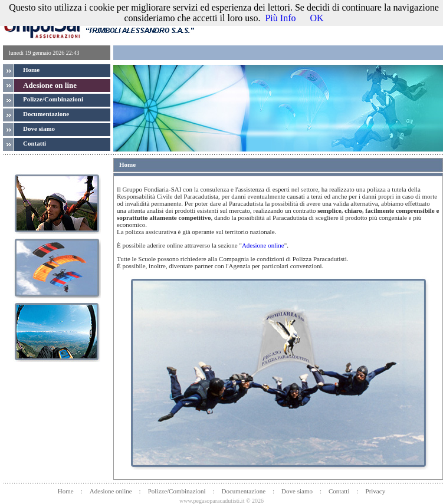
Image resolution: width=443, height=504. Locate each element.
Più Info (280, 18)
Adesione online (263, 245)
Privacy (376, 491)
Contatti (339, 491)
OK (316, 18)
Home (31, 70)
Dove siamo (297, 491)
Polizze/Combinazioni (53, 99)
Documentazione (244, 491)
